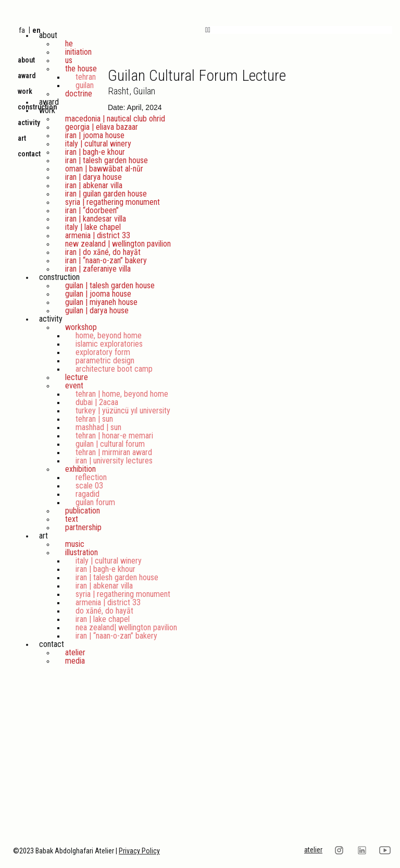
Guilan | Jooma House (98, 294)
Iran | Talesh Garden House (107, 160)
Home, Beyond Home (109, 335)
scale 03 (89, 486)
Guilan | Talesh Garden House (110, 285)
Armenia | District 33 (98, 235)
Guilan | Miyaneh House (101, 302)
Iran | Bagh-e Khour (95, 152)
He (69, 44)
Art (43, 536)
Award (49, 102)
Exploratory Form (103, 352)
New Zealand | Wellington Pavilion (118, 244)
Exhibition (80, 469)
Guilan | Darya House (97, 310)
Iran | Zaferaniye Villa (98, 269)
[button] (299, 30)
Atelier (75, 652)
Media (75, 661)
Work (47, 110)
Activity (51, 319)
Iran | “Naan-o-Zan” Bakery (106, 260)
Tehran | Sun (94, 419)
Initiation (78, 52)
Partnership (83, 527)
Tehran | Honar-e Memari (114, 436)
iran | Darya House (93, 177)
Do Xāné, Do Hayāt (104, 611)
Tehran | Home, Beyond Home (122, 394)
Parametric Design (105, 360)
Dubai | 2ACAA (97, 402)
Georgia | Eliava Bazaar (102, 127)
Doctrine (79, 94)
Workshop (81, 327)
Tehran (86, 77)
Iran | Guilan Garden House (106, 194)
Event (74, 386)
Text (72, 519)
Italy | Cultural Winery (98, 144)
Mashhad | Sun (98, 427)
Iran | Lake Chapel (103, 619)
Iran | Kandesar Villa (96, 219)
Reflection (91, 477)
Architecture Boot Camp (114, 369)
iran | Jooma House (95, 135)
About (48, 35)
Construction (59, 277)
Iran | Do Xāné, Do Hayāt (103, 252)
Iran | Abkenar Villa (94, 185)
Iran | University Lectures (114, 461)
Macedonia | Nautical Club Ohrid (115, 119)
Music (75, 544)
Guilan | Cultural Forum (110, 444)
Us (69, 60)
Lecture (77, 377)
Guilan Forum (95, 502)
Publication (83, 511)
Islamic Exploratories (109, 344)
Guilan (85, 85)
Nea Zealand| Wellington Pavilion (126, 627)
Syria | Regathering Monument (113, 202)
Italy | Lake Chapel (93, 227)
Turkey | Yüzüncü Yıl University (123, 411)
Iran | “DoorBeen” (92, 210)
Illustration (82, 552)
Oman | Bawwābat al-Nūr (104, 169)
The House (81, 69)
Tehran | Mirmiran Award (114, 452)
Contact (52, 644)
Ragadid (87, 494)
